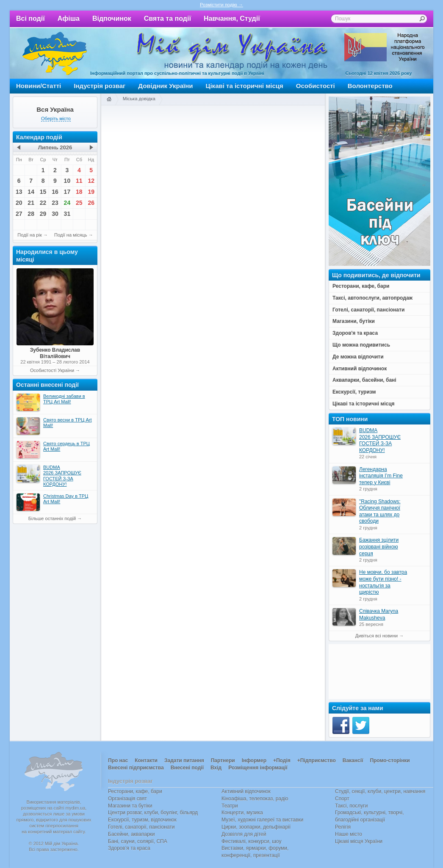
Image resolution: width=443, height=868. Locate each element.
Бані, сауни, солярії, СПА (138, 841)
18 (79, 192)
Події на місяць (71, 235)
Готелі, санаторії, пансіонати (141, 827)
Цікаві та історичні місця (245, 86)
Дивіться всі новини (377, 636)
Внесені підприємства (136, 768)
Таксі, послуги (351, 806)
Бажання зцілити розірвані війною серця (379, 547)
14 (31, 192)
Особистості (316, 86)
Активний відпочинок (246, 791)
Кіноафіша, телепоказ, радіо (255, 799)
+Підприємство (317, 761)
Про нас (118, 761)
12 (91, 181)
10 (67, 181)
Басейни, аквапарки (132, 834)
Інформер (254, 761)
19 (91, 192)
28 (31, 214)
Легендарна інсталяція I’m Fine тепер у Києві (381, 476)
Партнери (223, 761)
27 (19, 214)
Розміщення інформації (258, 768)
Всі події (30, 18)
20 (19, 203)
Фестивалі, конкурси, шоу (251, 841)
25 (79, 203)
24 (67, 203)
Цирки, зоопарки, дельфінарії (256, 827)
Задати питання (184, 761)
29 (43, 214)
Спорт (342, 799)
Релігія (343, 827)
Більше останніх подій (52, 518)
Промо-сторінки (390, 761)
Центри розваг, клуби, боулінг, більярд (153, 813)
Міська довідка (139, 99)
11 (79, 181)
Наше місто (349, 834)
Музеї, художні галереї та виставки (262, 820)
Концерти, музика (242, 813)
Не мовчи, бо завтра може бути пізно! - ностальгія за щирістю (383, 582)
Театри (230, 806)
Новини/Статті (39, 86)
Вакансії (353, 761)
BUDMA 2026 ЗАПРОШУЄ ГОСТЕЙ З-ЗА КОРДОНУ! (380, 440)
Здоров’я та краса (129, 848)
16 (55, 192)
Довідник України (165, 86)
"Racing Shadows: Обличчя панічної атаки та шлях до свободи (380, 511)
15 (43, 192)
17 (67, 192)
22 (43, 203)
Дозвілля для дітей (244, 834)
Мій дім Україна (55, 53)
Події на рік (29, 235)
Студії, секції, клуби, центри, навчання (380, 791)
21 (31, 203)
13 (19, 192)
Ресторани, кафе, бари (135, 791)
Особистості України (52, 370)
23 (55, 203)
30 (55, 214)
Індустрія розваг (100, 86)
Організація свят (127, 799)
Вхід (216, 768)
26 (91, 203)
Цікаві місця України (359, 841)
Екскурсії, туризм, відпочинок (142, 820)
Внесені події (187, 768)
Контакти (146, 761)
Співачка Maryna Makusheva (379, 614)
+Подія (282, 761)
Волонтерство (370, 86)
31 (67, 214)
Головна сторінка (109, 99)
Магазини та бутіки (130, 806)
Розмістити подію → (221, 5)
